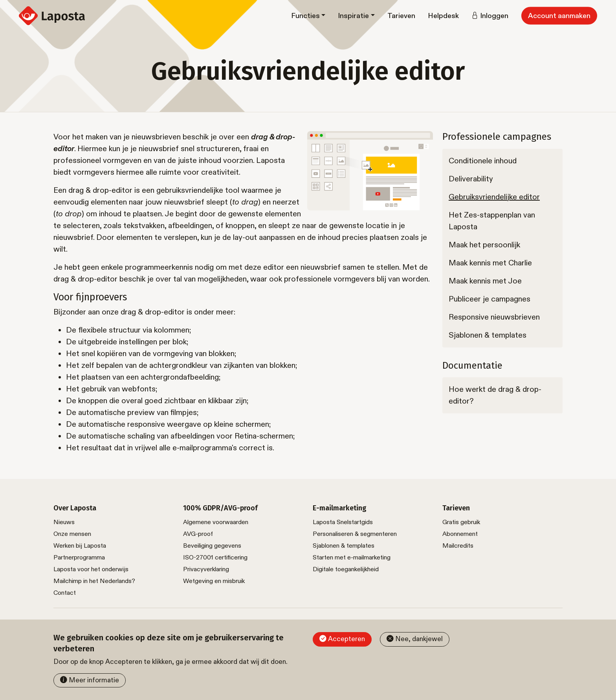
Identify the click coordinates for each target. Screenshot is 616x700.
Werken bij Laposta (80, 546)
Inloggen (494, 16)
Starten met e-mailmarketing (352, 558)
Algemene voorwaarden (216, 522)
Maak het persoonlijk (484, 245)
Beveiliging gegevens (212, 546)
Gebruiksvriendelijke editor (494, 197)
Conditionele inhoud (483, 161)
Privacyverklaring (206, 569)
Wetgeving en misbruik (214, 581)
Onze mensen (72, 534)
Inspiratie (353, 16)
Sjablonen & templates (488, 335)
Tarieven (401, 16)
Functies (305, 16)
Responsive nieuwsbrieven (494, 317)
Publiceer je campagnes (489, 299)
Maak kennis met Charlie (490, 263)
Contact (65, 593)
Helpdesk (443, 16)
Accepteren (346, 639)
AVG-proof (198, 534)
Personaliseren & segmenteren (355, 534)
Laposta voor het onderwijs (91, 569)
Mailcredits (458, 546)
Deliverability (471, 179)
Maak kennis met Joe (485, 281)
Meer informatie (94, 680)
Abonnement (460, 534)
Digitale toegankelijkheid (346, 569)
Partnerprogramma (79, 558)
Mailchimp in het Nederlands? (94, 581)
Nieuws (64, 522)
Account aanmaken (559, 16)
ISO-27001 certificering (215, 558)
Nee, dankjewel (419, 639)
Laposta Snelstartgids (343, 522)
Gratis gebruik (461, 522)
